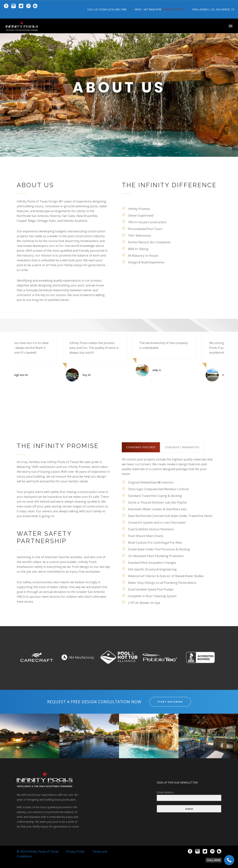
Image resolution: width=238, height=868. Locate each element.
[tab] (141, 447)
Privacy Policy (75, 851)
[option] (35, 357)
